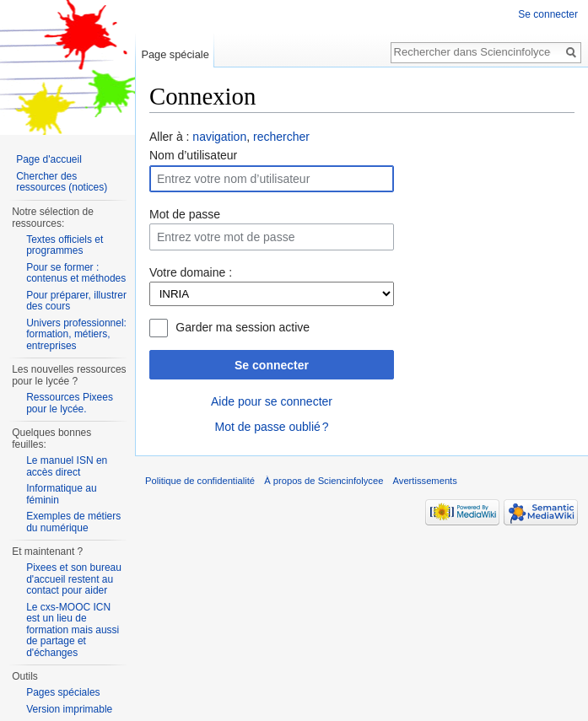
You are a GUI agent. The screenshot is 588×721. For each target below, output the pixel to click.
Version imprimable (69, 709)
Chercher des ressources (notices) (62, 182)
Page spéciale (175, 54)
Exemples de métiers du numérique (73, 522)
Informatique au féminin (61, 494)
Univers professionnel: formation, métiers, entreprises (76, 334)
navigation (219, 137)
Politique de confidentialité (200, 481)
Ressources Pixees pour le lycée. (70, 403)
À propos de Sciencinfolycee (324, 481)
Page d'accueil (49, 159)
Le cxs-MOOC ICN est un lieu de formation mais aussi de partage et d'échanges (73, 630)
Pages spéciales (63, 692)
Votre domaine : (191, 272)
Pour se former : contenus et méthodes (76, 273)
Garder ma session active (243, 327)
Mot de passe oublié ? (271, 427)
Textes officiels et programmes (65, 245)
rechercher (281, 137)
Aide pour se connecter (272, 401)
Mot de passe (185, 214)
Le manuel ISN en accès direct (67, 466)
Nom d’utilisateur (193, 155)
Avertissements (425, 481)
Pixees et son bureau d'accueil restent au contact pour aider (74, 579)
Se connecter (272, 365)
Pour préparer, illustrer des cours (76, 301)
